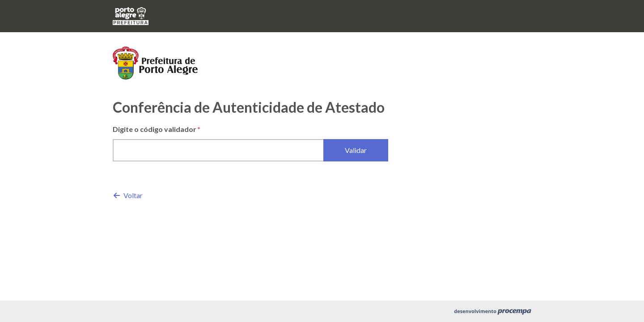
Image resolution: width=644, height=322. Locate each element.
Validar (356, 150)
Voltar (128, 195)
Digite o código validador (155, 129)
